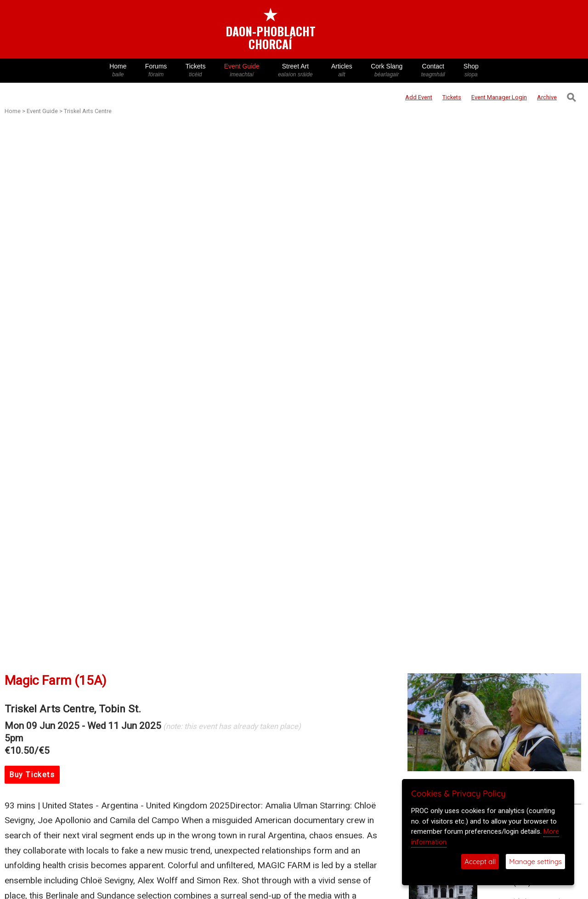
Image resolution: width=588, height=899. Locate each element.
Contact (433, 71)
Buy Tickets (32, 775)
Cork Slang (387, 71)
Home (118, 71)
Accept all (480, 862)
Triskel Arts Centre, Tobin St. (73, 709)
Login (499, 97)
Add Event (419, 97)
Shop (471, 71)
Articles (342, 71)
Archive (547, 97)
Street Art (295, 71)
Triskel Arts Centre (88, 111)
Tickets (195, 71)
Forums (156, 71)
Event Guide (242, 71)
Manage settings (535, 862)
